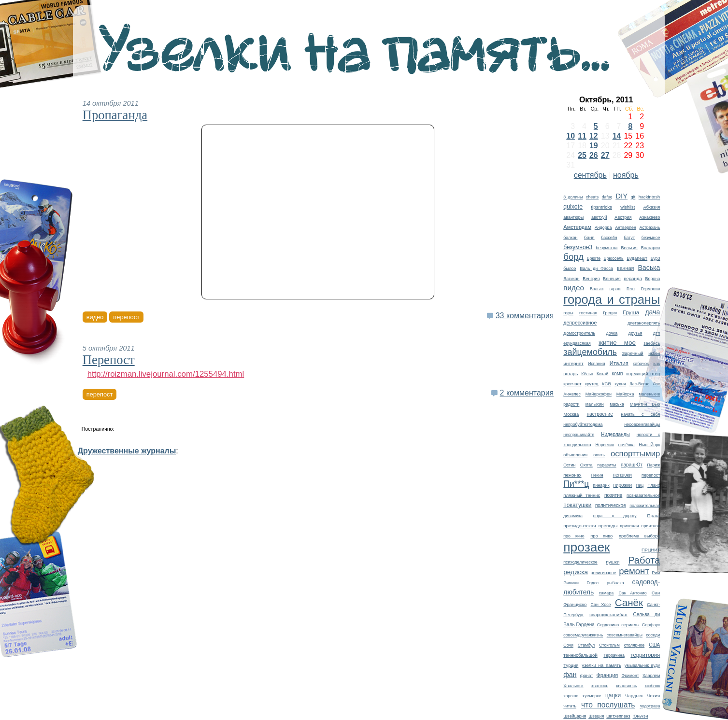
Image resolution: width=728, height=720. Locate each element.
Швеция (596, 716)
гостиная (588, 313)
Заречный (632, 353)
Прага (653, 515)
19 (594, 146)
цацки (613, 695)
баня (589, 237)
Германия (650, 289)
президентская (579, 526)
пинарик (601, 485)
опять (599, 455)
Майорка (625, 394)
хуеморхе (592, 696)
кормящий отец (643, 374)
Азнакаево (649, 217)
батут (629, 238)
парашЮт (632, 465)
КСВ (607, 384)
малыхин (595, 404)
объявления (575, 455)
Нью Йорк (649, 445)
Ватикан (571, 279)
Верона (652, 279)
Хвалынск (573, 686)
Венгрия (591, 279)
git (633, 197)
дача (652, 312)
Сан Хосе (601, 605)
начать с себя (640, 414)
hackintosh (649, 197)
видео (574, 288)
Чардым (634, 696)
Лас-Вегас (639, 384)
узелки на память (601, 665)
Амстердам (577, 227)
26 (594, 155)
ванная (625, 268)
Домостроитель (579, 333)
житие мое (617, 343)
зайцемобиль (590, 352)
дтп (657, 333)
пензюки (622, 475)
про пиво (601, 536)
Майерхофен (599, 394)
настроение (600, 414)
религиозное (604, 573)
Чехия (654, 696)
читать (570, 706)
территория (645, 655)
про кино (574, 536)
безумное (651, 238)
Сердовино (608, 625)
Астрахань (650, 227)
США (654, 645)
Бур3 (656, 258)
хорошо (571, 696)
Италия (619, 363)
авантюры (573, 217)
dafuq (607, 197)
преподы (608, 526)
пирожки (622, 485)
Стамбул (586, 645)
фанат (587, 676)
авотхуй (599, 217)
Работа (644, 560)
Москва (571, 414)
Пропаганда (115, 115)
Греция (610, 313)
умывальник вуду (642, 665)
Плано (654, 485)
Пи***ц (576, 484)
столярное (634, 645)
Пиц (640, 485)
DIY (621, 196)
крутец (592, 384)
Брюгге (594, 258)
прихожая (629, 526)
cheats (592, 197)
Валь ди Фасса (596, 268)
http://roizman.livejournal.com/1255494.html (166, 374)
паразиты (607, 465)
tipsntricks (601, 207)
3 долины (573, 197)
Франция (607, 675)
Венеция (612, 279)
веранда (633, 278)
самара (607, 593)
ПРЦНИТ (651, 550)
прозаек (586, 547)
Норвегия (605, 445)
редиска (576, 572)
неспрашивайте (579, 435)
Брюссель (614, 258)
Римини (571, 583)
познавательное (643, 495)
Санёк (629, 602)
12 (594, 136)
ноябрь (626, 175)
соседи (653, 635)
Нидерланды (615, 434)
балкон (570, 238)
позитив (613, 495)
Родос (593, 583)
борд (573, 257)
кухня (620, 384)
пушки (613, 562)
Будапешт (637, 258)
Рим (656, 573)
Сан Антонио (632, 593)
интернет (573, 363)
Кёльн (587, 374)
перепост (651, 475)
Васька (649, 268)
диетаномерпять (644, 323)
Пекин (597, 475)
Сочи (568, 645)
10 (571, 136)
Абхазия (652, 207)
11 (582, 136)
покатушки (577, 505)
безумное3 (578, 247)
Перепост (109, 360)
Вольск (597, 289)
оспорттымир (635, 454)
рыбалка (615, 583)
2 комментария (527, 393)
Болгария (651, 248)
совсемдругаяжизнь (583, 635)
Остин (569, 465)
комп (617, 374)
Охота (586, 465)
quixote (573, 207)
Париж (653, 465)
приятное (651, 526)
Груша (631, 312)
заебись (652, 343)
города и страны (612, 299)
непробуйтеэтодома (583, 424)
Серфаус (651, 625)
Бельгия (629, 248)
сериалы (630, 625)
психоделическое (580, 562)
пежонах (572, 475)
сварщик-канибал (608, 614)
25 (582, 155)
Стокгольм (609, 645)
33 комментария (525, 316)
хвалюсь (600, 686)
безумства (607, 247)
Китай (602, 374)
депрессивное (580, 323)
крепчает (572, 384)
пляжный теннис (582, 495)
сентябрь (590, 175)
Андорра (603, 227)
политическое (611, 505)
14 (617, 136)
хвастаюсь (627, 686)
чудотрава (650, 706)
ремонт (634, 571)
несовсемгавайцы (642, 424)
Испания (597, 364)
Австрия (623, 217)
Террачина (614, 655)
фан (570, 675)
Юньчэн (641, 716)
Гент (631, 289)
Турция (571, 665)
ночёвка (627, 445)
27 (605, 155)
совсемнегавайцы (625, 635)
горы (568, 313)
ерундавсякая (577, 343)
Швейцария (575, 716)
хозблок (653, 686)
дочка (612, 333)
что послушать (608, 705)
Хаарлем (651, 676)
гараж (615, 289)
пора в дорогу (615, 516)
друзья (635, 333)
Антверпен (626, 227)
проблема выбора (639, 536)
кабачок (641, 364)
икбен (654, 353)
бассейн (609, 238)
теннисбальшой (580, 655)
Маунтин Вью (645, 404)
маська (617, 404)
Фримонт (630, 676)
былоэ (570, 268)
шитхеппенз (618, 716)
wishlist (628, 207)
